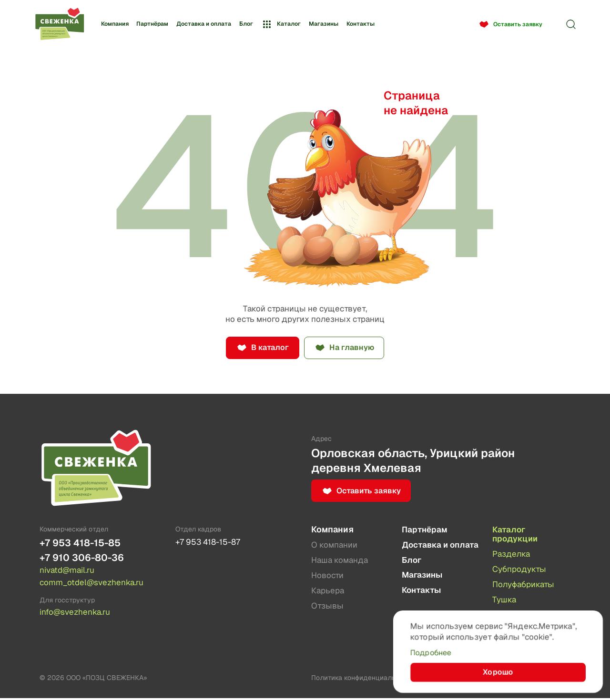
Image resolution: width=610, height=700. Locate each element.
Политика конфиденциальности (362, 680)
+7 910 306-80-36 (83, 559)
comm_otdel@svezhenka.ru (94, 584)
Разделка (513, 555)
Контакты (361, 24)
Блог (246, 24)
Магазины (324, 24)
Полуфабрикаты (526, 585)
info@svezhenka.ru (76, 614)
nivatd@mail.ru (69, 571)
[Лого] (60, 25)
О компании (335, 545)
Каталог (281, 24)
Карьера (329, 592)
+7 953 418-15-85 (82, 544)
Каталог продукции (516, 535)
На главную (354, 348)
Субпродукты (521, 570)
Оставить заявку (518, 24)
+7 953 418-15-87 (210, 543)
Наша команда (341, 561)
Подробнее (433, 651)
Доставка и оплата (204, 24)
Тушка (505, 601)
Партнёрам (152, 24)
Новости (328, 576)
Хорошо (498, 671)
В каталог (267, 348)
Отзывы (328, 607)
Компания (115, 24)
